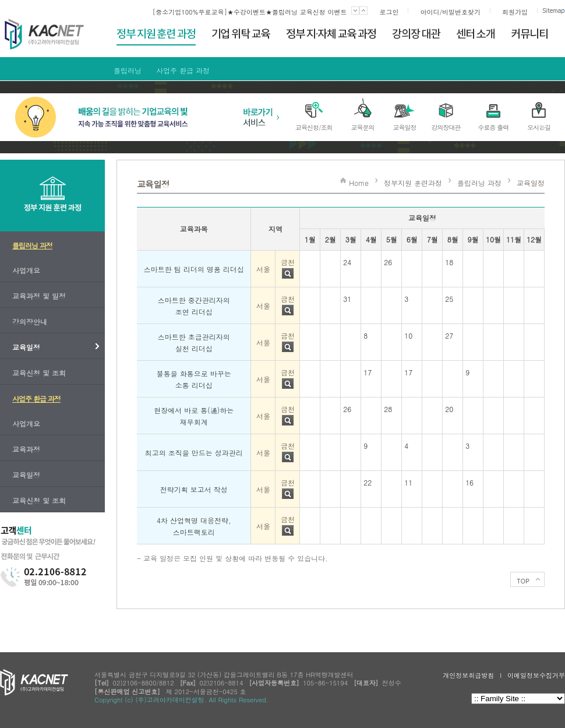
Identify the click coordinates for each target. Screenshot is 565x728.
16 (469, 482)
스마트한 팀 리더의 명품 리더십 (194, 269)
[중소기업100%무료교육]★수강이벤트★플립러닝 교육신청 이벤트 (250, 12)
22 (368, 482)
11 (408, 482)
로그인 (389, 12)
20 (449, 409)
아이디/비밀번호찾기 (450, 12)
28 (388, 409)
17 (368, 372)
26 (388, 262)
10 (408, 335)
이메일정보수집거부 (536, 675)
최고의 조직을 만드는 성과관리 (194, 453)
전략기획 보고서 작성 (194, 489)
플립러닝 (128, 70)
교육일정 (531, 183)
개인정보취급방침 (468, 675)
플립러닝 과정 (479, 183)
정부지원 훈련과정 (413, 183)
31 (347, 299)
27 (449, 335)
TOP (523, 581)
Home (359, 183)
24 (347, 262)
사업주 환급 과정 (183, 70)
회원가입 (515, 12)
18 (449, 262)
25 (449, 299)
